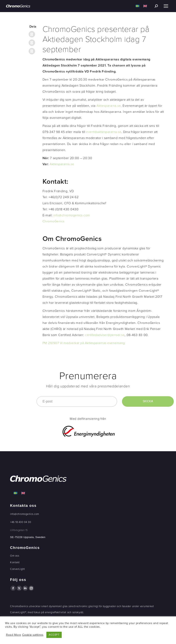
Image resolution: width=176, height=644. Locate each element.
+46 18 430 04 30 (21, 522)
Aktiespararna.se (109, 106)
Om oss (15, 556)
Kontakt (15, 562)
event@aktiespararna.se (104, 132)
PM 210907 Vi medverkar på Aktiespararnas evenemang (84, 343)
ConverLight (18, 569)
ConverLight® (18, 612)
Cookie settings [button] (33, 635)
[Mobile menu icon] (166, 6)
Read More (14, 635)
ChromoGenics (54, 221)
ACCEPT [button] (54, 635)
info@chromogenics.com (72, 215)
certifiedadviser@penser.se (105, 335)
